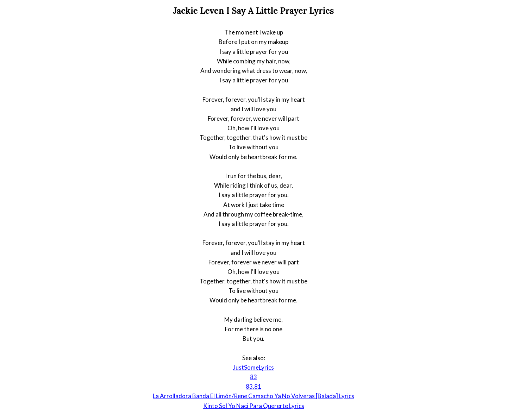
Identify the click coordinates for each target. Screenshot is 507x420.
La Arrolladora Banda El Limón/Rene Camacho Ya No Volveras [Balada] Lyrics (254, 396)
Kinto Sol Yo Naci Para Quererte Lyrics (254, 406)
